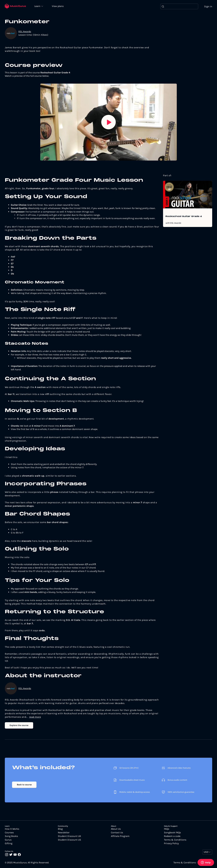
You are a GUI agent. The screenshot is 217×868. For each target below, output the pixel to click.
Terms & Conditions (175, 840)
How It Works (12, 829)
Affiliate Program (120, 836)
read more (35, 717)
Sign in (208, 6)
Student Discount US (69, 840)
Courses (9, 833)
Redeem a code (172, 836)
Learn (38, 6)
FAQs (167, 829)
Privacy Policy (171, 843)
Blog (60, 829)
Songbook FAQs (172, 833)
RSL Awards (25, 31)
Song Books (11, 836)
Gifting (9, 843)
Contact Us (117, 833)
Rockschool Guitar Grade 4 (184, 217)
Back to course (24, 785)
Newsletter (64, 833)
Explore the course (19, 725)
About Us (116, 829)
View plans (58, 6)
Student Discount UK (69, 836)
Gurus (8, 840)
